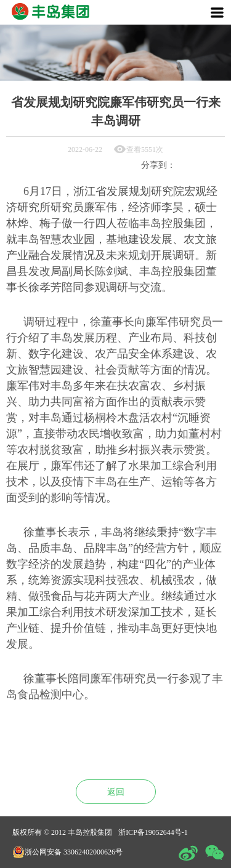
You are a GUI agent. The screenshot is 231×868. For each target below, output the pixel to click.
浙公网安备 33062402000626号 (67, 852)
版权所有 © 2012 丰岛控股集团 (62, 832)
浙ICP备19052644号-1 (153, 832)
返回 (116, 792)
